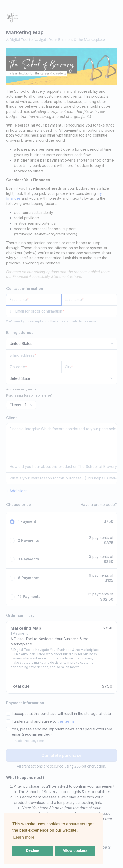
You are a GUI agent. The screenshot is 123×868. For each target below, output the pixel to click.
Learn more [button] (24, 837)
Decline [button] (33, 850)
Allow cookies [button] (75, 850)
